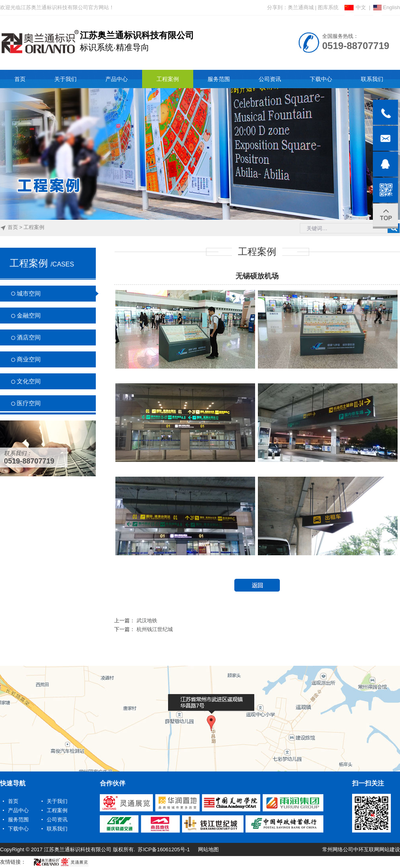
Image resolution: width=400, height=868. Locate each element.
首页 (13, 227)
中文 (355, 7)
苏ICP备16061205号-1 (164, 849)
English (387, 7)
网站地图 (208, 849)
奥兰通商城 (301, 7)
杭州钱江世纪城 (155, 629)
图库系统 (328, 7)
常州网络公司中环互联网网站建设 (361, 849)
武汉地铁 (147, 620)
